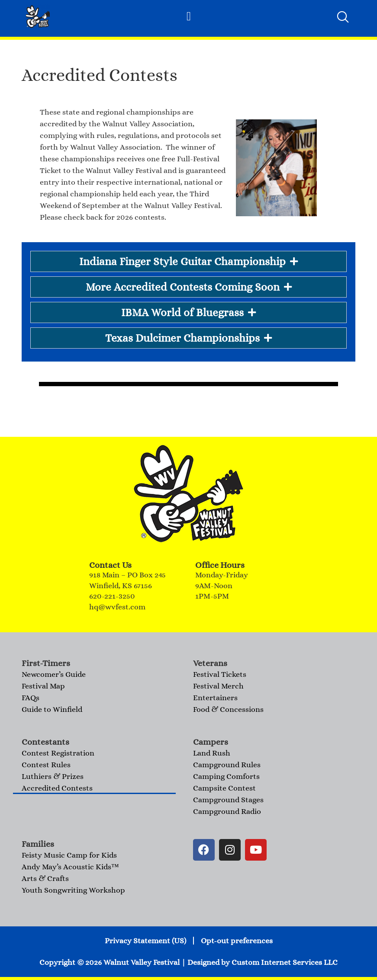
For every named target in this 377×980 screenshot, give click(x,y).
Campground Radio (227, 811)
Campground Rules (227, 765)
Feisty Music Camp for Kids (69, 855)
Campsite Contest (224, 788)
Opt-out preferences (237, 941)
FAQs (31, 698)
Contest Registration (58, 753)
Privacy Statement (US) (145, 941)
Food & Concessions (228, 709)
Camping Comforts (226, 776)
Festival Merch (218, 686)
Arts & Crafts (45, 878)
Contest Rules (46, 765)
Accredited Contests (57, 788)
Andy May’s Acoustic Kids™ (70, 867)
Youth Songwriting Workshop (73, 890)
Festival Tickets (220, 674)
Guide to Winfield (52, 709)
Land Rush (212, 753)
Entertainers (215, 698)
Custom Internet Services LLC (285, 962)
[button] (189, 16)
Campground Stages (228, 800)
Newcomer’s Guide (54, 674)
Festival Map (43, 686)
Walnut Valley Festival (142, 962)
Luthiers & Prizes (53, 776)
